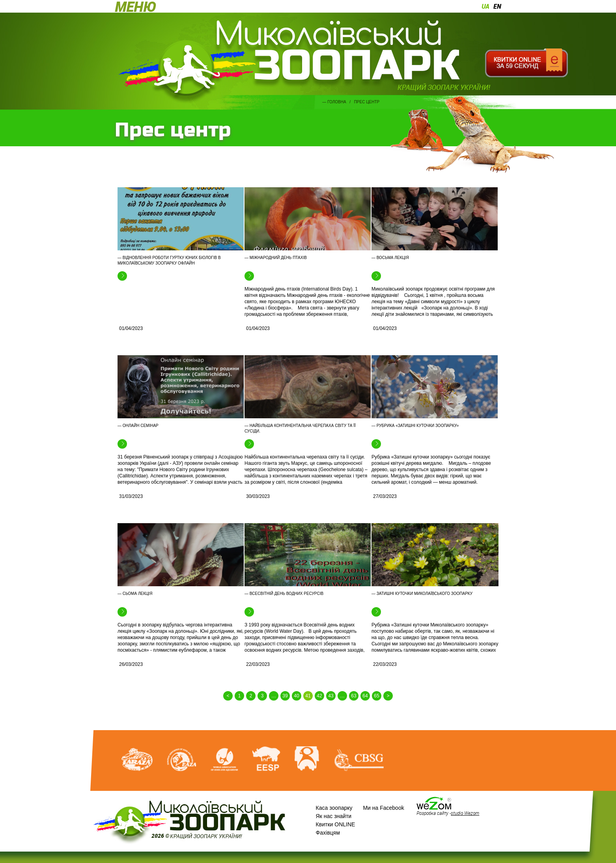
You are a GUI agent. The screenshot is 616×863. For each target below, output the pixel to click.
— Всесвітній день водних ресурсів (284, 594)
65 (376, 696)
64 (365, 696)
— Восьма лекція (390, 258)
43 (331, 696)
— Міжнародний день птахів (276, 258)
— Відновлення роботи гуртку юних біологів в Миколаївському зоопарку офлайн (169, 260)
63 (354, 696)
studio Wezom (465, 813)
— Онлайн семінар (138, 426)
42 (319, 696)
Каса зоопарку (334, 808)
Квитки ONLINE (336, 824)
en (497, 6)
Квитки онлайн (526, 63)
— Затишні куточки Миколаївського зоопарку (422, 594)
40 (296, 696)
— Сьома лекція (135, 594)
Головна (337, 102)
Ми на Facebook (383, 808)
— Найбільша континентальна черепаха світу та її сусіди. (300, 428)
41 (308, 696)
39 (285, 696)
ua (485, 6)
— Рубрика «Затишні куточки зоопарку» (415, 426)
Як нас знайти (334, 816)
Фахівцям (328, 833)
